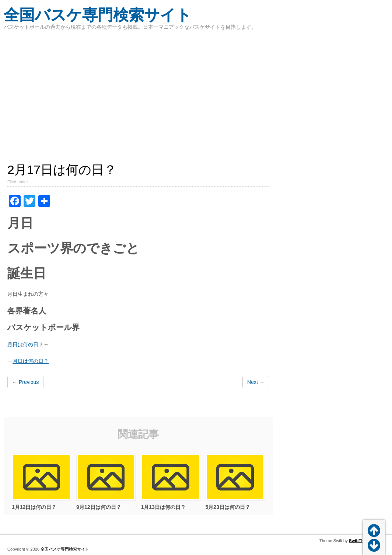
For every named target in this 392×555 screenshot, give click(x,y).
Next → (256, 382)
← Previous (25, 382)
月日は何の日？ (25, 344)
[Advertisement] (196, 92)
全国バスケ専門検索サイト (98, 15)
